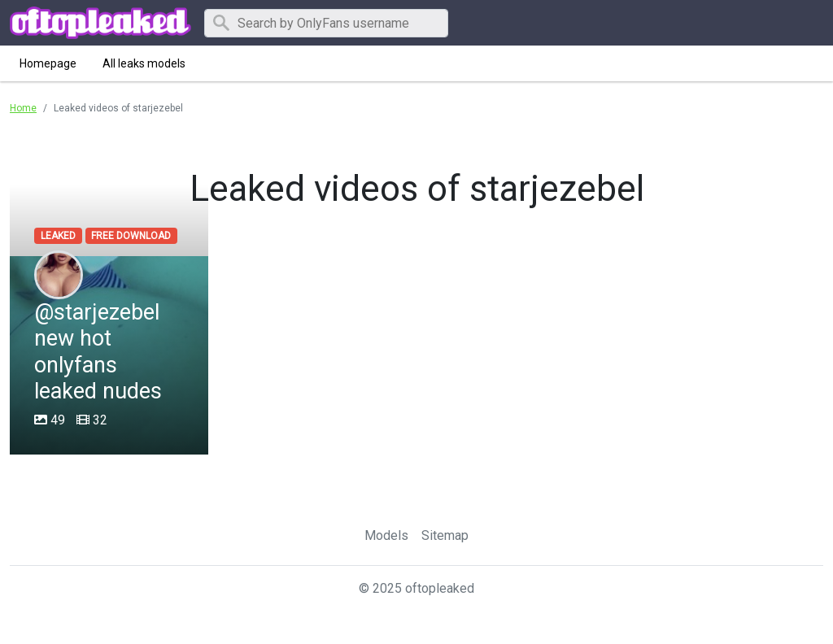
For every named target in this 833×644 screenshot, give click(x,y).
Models (386, 535)
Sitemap (445, 535)
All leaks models (144, 63)
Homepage (48, 63)
